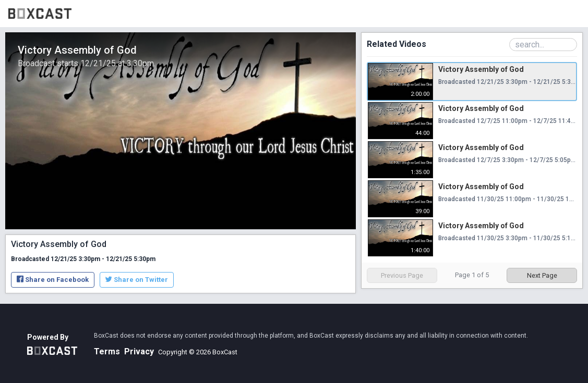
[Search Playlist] (543, 45)
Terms (107, 351)
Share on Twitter (137, 280)
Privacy (139, 351)
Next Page (542, 275)
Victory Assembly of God (481, 69)
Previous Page (402, 275)
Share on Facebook (53, 280)
